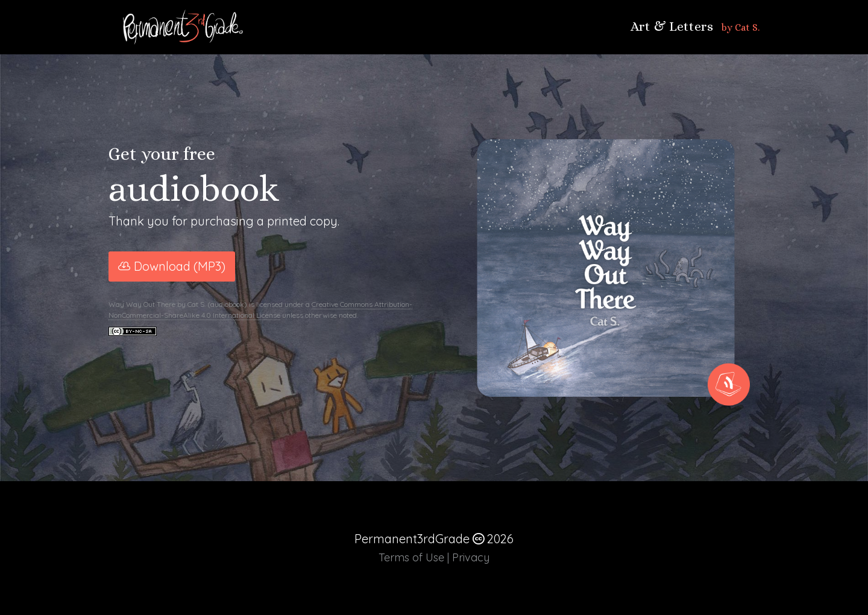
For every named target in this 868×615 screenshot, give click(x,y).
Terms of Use (411, 557)
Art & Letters (672, 27)
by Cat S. (741, 27)
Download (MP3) (180, 266)
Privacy (471, 557)
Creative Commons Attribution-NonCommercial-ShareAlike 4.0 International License (260, 310)
